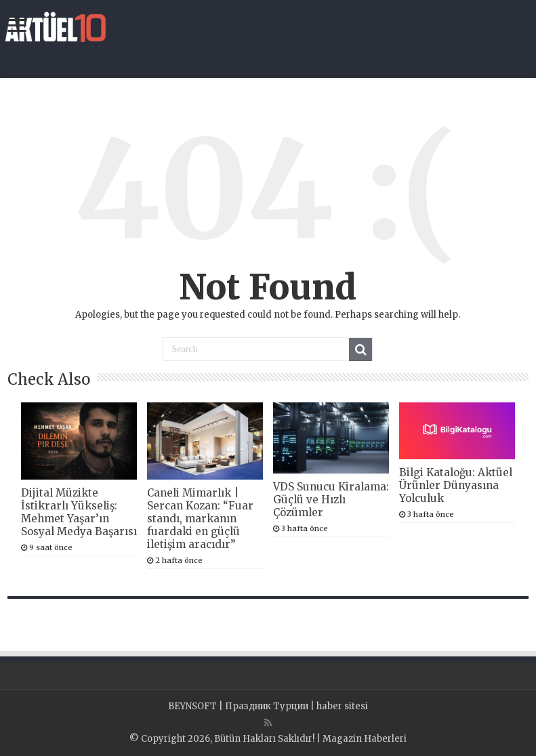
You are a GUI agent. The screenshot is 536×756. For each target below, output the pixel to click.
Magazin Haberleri (365, 739)
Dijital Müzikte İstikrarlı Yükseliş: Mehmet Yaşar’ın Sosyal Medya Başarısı (79, 512)
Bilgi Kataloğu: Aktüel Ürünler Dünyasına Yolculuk (456, 485)
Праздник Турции (267, 706)
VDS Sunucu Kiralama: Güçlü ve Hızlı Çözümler (331, 500)
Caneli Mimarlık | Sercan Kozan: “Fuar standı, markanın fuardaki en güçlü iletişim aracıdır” (200, 519)
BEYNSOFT (192, 706)
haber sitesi (342, 706)
